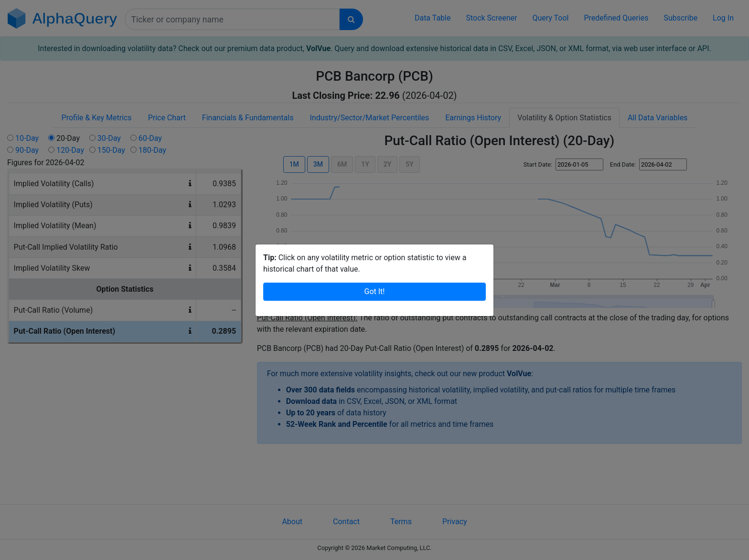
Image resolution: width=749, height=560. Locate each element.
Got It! (375, 291)
